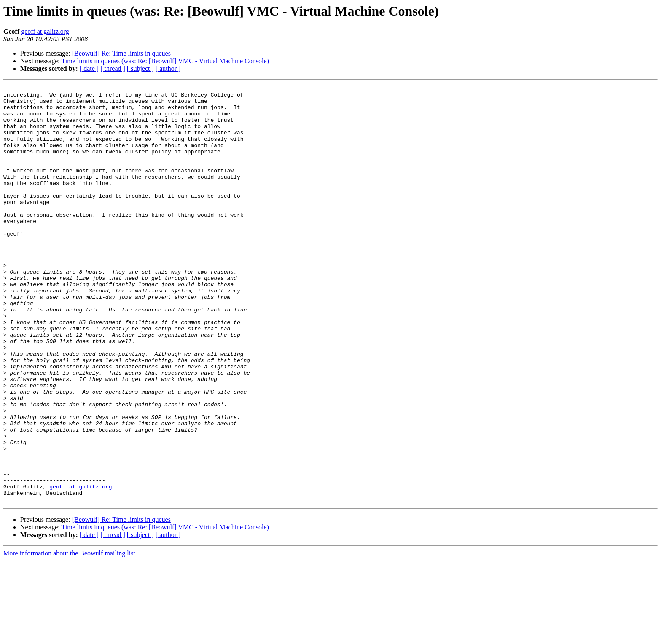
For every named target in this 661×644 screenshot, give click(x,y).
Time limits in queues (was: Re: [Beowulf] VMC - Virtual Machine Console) (165, 61)
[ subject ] (140, 68)
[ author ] (168, 68)
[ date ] (89, 68)
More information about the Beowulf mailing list (69, 637)
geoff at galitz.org (45, 31)
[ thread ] (113, 68)
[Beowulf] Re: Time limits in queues (121, 53)
